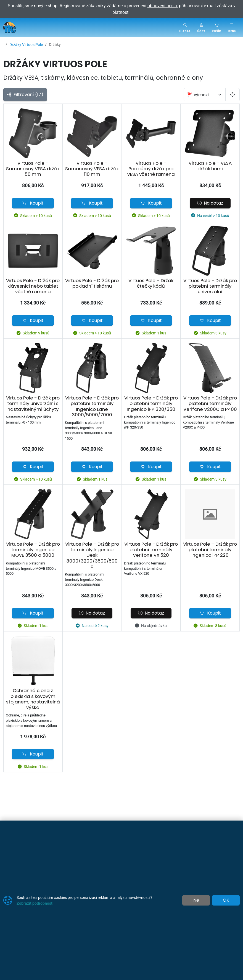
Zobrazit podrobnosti (35, 903)
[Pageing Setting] (233, 95)
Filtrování (25, 95)
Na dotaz (210, 203)
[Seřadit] (205, 95)
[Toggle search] (185, 27)
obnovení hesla (162, 6)
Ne (196, 900)
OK (226, 900)
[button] (201, 27)
